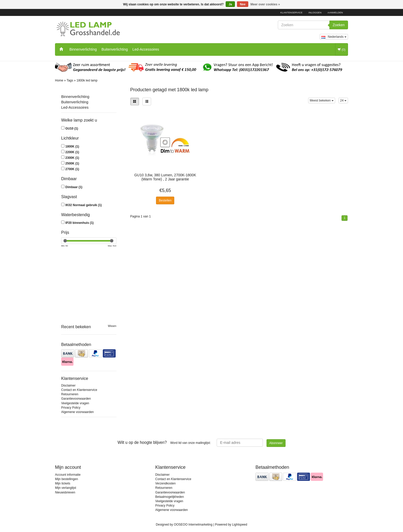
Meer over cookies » (265, 4)
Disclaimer (68, 386)
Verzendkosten (165, 483)
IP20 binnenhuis (79, 223)
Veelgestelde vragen (75, 403)
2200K (72, 152)
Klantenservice (291, 12)
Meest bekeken (322, 100)
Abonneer (276, 443)
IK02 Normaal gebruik (83, 205)
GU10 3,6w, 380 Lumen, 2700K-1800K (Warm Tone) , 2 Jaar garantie (165, 177)
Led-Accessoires (146, 49)
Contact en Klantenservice (79, 390)
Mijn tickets (63, 483)
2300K (72, 158)
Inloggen (315, 12)
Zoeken (339, 25)
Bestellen (165, 200)
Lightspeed (240, 525)
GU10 (72, 129)
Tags (70, 80)
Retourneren (70, 394)
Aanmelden (335, 12)
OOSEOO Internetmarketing (193, 525)
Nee (243, 4)
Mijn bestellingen (66, 479)
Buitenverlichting (115, 49)
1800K (72, 146)
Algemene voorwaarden (77, 412)
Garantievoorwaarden (76, 399)
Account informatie (68, 475)
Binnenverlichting (83, 49)
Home (59, 80)
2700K (72, 169)
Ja (230, 4)
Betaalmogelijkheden (170, 497)
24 (343, 100)
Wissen (112, 326)
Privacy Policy (71, 408)
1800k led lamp (87, 80)
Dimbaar (74, 187)
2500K (72, 163)
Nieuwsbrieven (65, 492)
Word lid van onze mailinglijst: (164, 442)
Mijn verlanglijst (66, 488)
